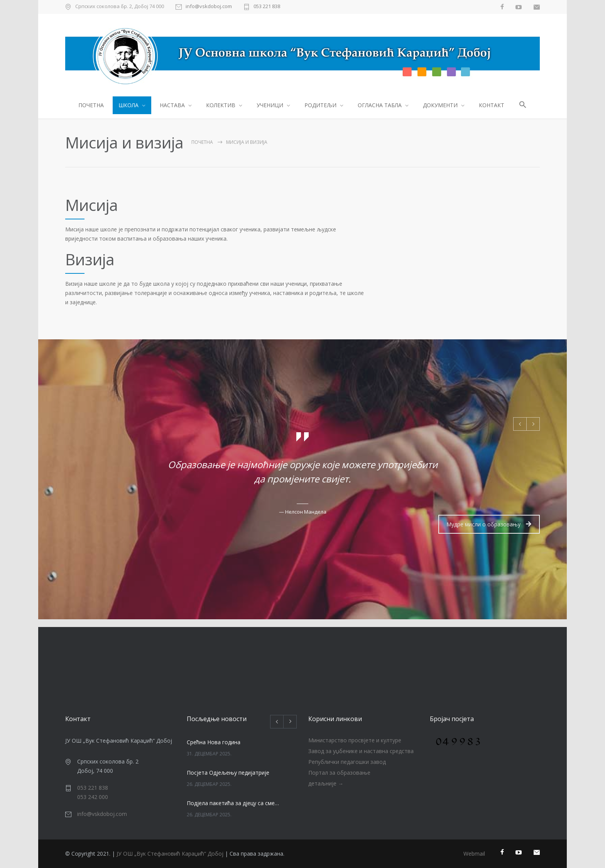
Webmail (474, 854)
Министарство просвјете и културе (355, 740)
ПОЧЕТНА (91, 105)
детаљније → (326, 783)
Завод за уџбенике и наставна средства (361, 751)
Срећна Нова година (214, 742)
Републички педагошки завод (347, 762)
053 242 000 (93, 797)
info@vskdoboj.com (209, 7)
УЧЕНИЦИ (270, 105)
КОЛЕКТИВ (221, 105)
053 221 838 (267, 7)
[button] (523, 106)
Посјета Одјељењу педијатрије (228, 773)
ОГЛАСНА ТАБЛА (380, 105)
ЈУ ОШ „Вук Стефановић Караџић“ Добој (170, 854)
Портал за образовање (339, 773)
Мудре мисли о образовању (489, 524)
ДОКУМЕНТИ (440, 105)
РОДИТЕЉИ (320, 105)
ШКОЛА (128, 105)
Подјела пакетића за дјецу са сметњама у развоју (233, 803)
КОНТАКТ (492, 105)
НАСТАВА (172, 105)
